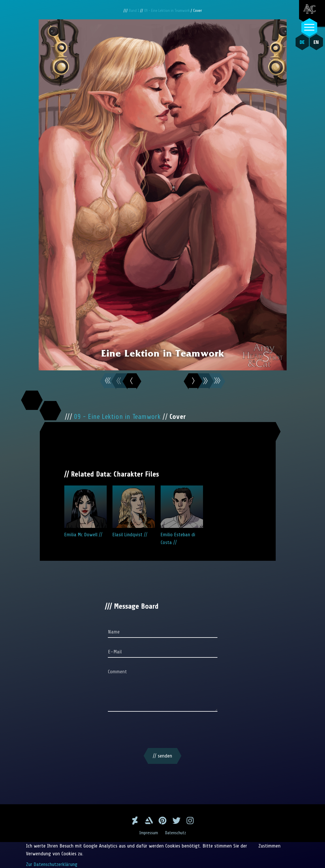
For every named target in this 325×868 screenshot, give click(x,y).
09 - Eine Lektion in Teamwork (168, 11)
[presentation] (163, 731)
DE (301, 42)
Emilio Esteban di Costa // (182, 515)
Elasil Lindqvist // (134, 511)
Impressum (148, 833)
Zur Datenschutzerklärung (52, 864)
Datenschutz (176, 833)
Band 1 (133, 11)
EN (315, 42)
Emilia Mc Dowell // (86, 511)
